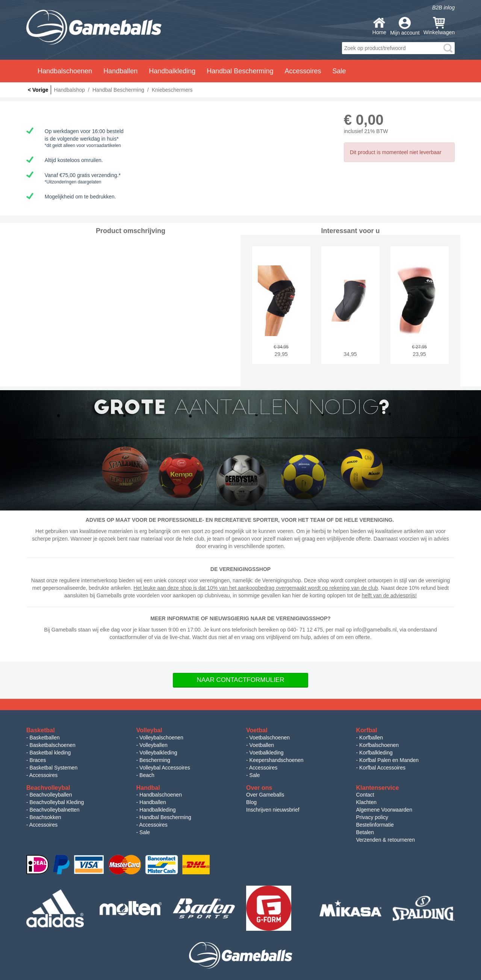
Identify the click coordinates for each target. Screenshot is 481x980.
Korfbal (367, 730)
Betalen (365, 832)
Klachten (366, 802)
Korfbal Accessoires (382, 768)
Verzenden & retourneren (386, 840)
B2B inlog (443, 8)
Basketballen (45, 738)
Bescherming (155, 760)
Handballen (153, 802)
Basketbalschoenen (53, 745)
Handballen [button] (120, 71)
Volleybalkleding (158, 753)
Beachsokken (45, 817)
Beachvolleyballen (51, 795)
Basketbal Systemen (54, 768)
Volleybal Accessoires (165, 768)
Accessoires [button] (303, 71)
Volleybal (149, 730)
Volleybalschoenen (161, 738)
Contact (365, 795)
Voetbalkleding (267, 753)
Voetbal (257, 730)
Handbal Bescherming (165, 817)
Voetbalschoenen (270, 738)
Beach (147, 775)
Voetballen (262, 745)
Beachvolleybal (48, 788)
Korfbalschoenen (379, 745)
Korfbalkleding (376, 753)
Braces (38, 760)
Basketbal (41, 730)
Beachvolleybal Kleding (57, 802)
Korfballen (371, 738)
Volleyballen (154, 745)
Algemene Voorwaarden (384, 810)
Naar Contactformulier (241, 680)
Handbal (148, 788)
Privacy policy (372, 817)
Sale (339, 71)
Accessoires (43, 775)
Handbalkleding (158, 810)
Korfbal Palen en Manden (389, 760)
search (448, 48)
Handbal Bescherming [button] (240, 71)
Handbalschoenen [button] (65, 71)
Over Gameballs (265, 795)
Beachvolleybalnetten (55, 810)
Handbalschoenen (161, 795)
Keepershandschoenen (277, 760)
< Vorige (38, 90)
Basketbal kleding (50, 753)
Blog (251, 802)
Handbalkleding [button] (172, 71)
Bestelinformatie (375, 825)
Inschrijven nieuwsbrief (273, 810)
